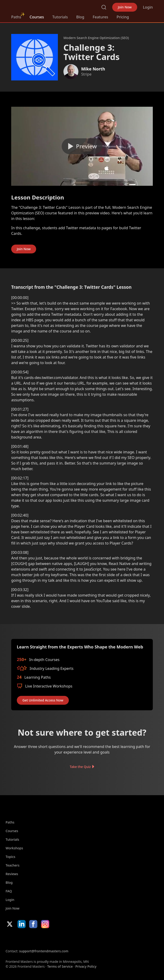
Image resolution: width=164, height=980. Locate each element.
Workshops (14, 848)
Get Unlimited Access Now (43, 700)
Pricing (123, 17)
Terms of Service (60, 966)
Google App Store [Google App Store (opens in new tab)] (53, 938)
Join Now (125, 7)
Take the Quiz (80, 767)
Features (100, 17)
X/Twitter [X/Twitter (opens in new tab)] (10, 924)
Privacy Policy (86, 966)
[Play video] (82, 146)
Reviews (12, 874)
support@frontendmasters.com (44, 951)
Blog (80, 17)
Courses (37, 17)
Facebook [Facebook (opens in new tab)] (33, 924)
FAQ (9, 891)
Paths (16, 17)
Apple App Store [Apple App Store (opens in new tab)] (20, 938)
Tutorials (60, 17)
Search (104, 7)
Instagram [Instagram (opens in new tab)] (45, 924)
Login (148, 7)
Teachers (12, 865)
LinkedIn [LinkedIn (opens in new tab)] (22, 924)
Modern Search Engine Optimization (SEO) (96, 38)
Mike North (93, 69)
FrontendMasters (36, 6)
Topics (10, 857)
